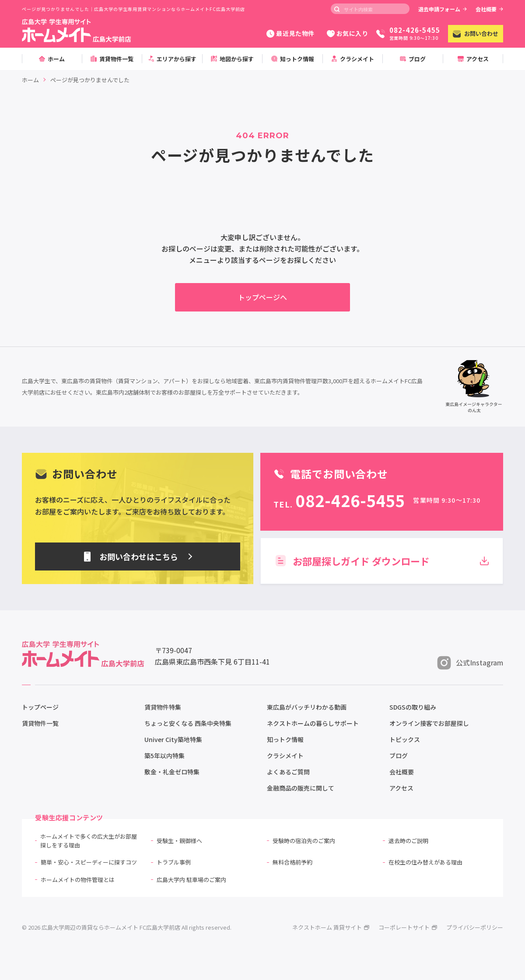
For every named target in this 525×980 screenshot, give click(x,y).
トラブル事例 (174, 862)
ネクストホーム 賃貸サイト (331, 927)
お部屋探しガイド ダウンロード (382, 561)
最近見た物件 (290, 33)
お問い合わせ (476, 33)
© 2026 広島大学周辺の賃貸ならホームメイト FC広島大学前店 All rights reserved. (127, 927)
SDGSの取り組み (413, 707)
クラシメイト (285, 756)
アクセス (401, 788)
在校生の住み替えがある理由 (425, 862)
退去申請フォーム (443, 9)
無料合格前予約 (292, 862)
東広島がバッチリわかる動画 (307, 707)
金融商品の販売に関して (301, 788)
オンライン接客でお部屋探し (429, 723)
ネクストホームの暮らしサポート (313, 723)
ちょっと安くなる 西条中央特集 (188, 723)
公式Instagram (470, 663)
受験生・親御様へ (179, 841)
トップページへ (262, 297)
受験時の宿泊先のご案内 (304, 841)
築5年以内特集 (164, 756)
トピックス (405, 739)
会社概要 (489, 9)
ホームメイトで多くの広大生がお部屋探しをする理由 (89, 841)
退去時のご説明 (408, 841)
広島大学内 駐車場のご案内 (191, 880)
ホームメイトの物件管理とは (78, 880)
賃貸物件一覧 (40, 723)
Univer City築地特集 (173, 739)
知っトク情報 (285, 739)
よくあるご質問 (288, 772)
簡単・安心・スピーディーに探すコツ (89, 862)
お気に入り (348, 33)
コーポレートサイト (408, 927)
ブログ (399, 756)
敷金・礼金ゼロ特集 (172, 772)
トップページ (40, 707)
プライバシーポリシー (475, 927)
